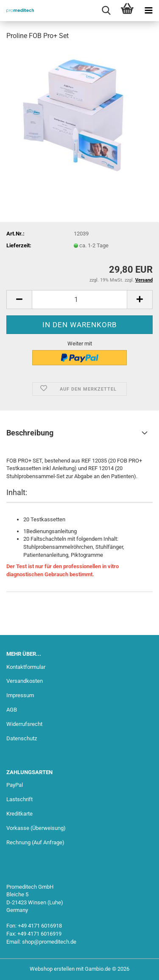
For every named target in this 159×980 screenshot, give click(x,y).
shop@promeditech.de (49, 942)
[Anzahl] (79, 300)
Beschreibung (30, 433)
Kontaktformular (26, 667)
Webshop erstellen (52, 969)
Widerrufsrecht (24, 724)
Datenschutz (22, 738)
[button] (19, 300)
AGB (12, 710)
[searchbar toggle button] (106, 11)
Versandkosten (25, 681)
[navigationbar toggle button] (148, 11)
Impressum (20, 695)
